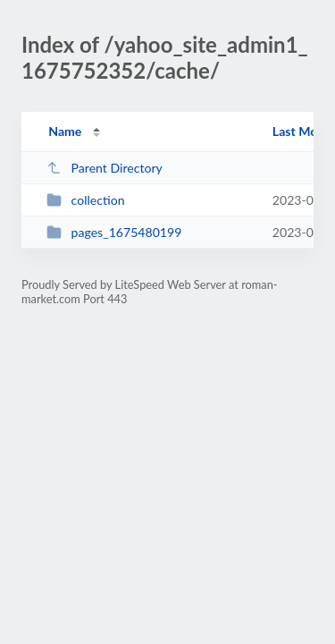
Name (65, 131)
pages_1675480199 (114, 232)
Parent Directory (105, 168)
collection (85, 200)
